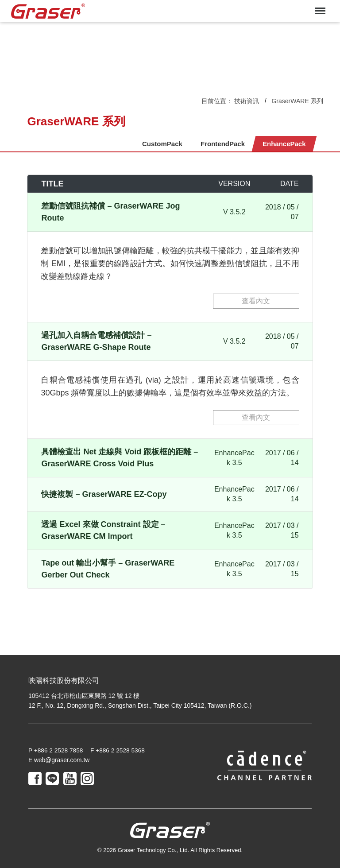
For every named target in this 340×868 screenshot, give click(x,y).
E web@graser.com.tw (59, 760)
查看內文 (256, 301)
